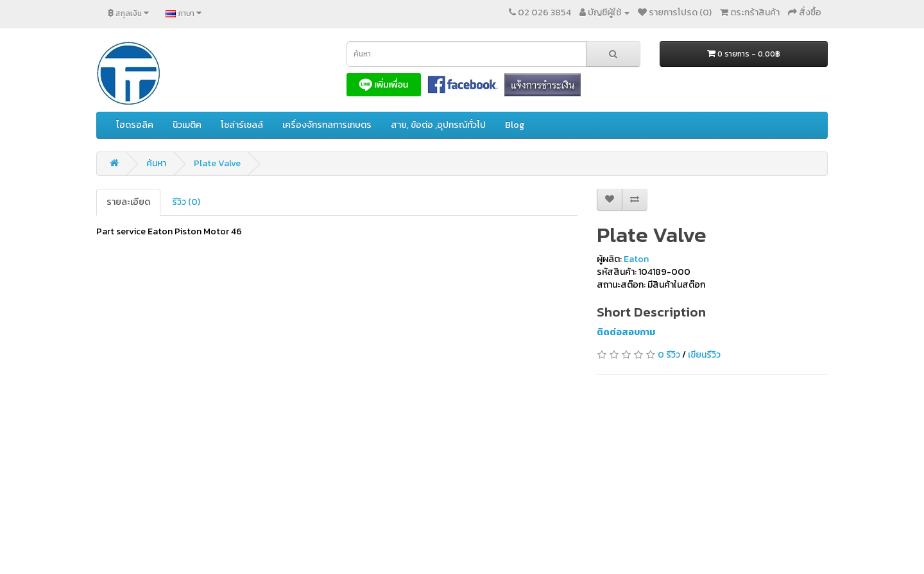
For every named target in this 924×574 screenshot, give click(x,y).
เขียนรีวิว (704, 355)
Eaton (636, 259)
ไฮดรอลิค (135, 125)
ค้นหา (156, 163)
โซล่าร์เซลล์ (242, 125)
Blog (515, 125)
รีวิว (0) (186, 202)
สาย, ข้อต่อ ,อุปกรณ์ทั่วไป (438, 125)
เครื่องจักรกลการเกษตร (327, 125)
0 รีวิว (669, 355)
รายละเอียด (128, 202)
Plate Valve (217, 163)
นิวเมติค (187, 125)
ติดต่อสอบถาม (626, 332)
